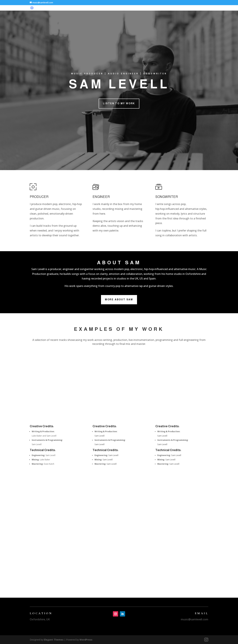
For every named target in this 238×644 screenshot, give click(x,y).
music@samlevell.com (195, 619)
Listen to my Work (119, 103)
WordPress (86, 640)
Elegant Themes (54, 640)
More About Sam (119, 299)
